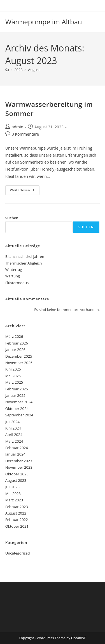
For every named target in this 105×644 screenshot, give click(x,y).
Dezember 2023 (19, 461)
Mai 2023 (13, 494)
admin (17, 127)
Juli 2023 (12, 487)
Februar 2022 (17, 520)
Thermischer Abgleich (24, 263)
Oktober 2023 (17, 474)
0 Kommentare (25, 134)
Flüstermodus (17, 283)
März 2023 (14, 500)
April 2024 (14, 435)
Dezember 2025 (19, 356)
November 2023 (19, 467)
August (34, 70)
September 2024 (19, 415)
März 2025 (14, 382)
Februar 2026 (17, 343)
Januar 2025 (15, 395)
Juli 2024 (12, 422)
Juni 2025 (13, 369)
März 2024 (14, 441)
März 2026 (14, 336)
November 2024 (19, 402)
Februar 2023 (17, 507)
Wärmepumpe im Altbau (44, 22)
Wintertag (14, 270)
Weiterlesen (25, 191)
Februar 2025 (17, 389)
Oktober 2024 (17, 409)
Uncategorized (18, 553)
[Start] (7, 70)
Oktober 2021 (17, 526)
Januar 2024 (15, 454)
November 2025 (19, 363)
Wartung (13, 276)
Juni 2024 (13, 428)
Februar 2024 (17, 448)
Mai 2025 (13, 376)
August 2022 (16, 513)
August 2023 (16, 480)
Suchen (12, 218)
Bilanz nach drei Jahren (25, 256)
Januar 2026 (15, 350)
